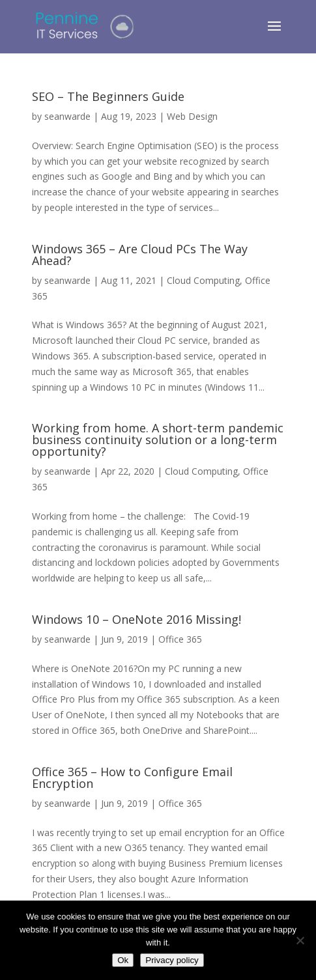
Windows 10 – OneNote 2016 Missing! (136, 619)
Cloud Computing (203, 280)
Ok (123, 960)
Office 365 (180, 639)
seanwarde (67, 116)
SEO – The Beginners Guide (108, 96)
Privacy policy (172, 960)
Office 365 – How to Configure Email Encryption (132, 777)
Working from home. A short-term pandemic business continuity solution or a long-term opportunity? (158, 440)
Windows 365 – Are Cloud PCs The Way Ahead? (140, 255)
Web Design (192, 116)
